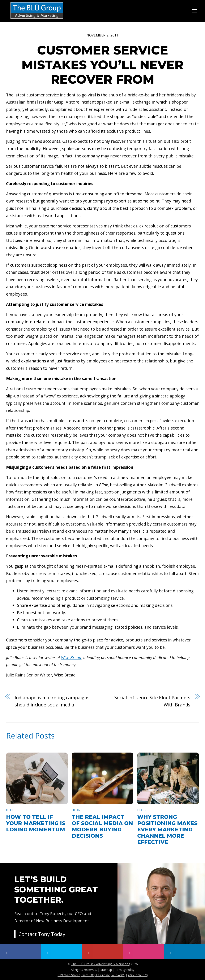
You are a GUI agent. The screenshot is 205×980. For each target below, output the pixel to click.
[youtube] (102, 952)
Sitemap (106, 970)
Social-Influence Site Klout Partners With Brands (152, 701)
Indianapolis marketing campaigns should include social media (52, 701)
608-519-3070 (138, 975)
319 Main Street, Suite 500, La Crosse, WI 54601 (91, 975)
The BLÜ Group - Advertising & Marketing (101, 964)
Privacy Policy (125, 970)
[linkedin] (185, 952)
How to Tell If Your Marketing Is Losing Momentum (36, 823)
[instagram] (143, 952)
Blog (10, 810)
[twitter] (61, 952)
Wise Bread (71, 657)
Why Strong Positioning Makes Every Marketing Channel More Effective (167, 829)
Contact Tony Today (42, 935)
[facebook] (20, 952)
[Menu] (195, 10)
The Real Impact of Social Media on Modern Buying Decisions (102, 826)
